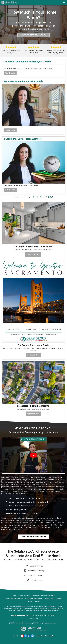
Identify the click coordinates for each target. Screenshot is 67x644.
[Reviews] (37, 602)
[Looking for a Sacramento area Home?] (44, 596)
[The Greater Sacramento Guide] (14, 599)
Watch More (10, 73)
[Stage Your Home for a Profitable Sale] (34, 105)
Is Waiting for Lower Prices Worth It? (23, 139)
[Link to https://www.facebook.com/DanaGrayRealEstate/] (26, 636)
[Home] (9, 2)
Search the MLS (33, 254)
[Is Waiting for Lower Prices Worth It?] (34, 162)
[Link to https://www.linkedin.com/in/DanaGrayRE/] (29, 636)
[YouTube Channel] (49, 599)
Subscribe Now (33, 414)
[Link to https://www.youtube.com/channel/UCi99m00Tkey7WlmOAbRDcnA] (22, 636)
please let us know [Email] (53, 610)
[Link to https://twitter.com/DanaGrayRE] (33, 636)
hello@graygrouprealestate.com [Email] (49, 623)
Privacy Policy (40, 636)
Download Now (33, 355)
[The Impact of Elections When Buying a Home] (34, 65)
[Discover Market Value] (24, 596)
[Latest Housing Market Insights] (34, 599)
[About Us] (30, 602)
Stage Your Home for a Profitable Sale (23, 81)
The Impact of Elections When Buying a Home (27, 62)
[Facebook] (59, 599)
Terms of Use (50, 636)
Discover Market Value (33, 35)
